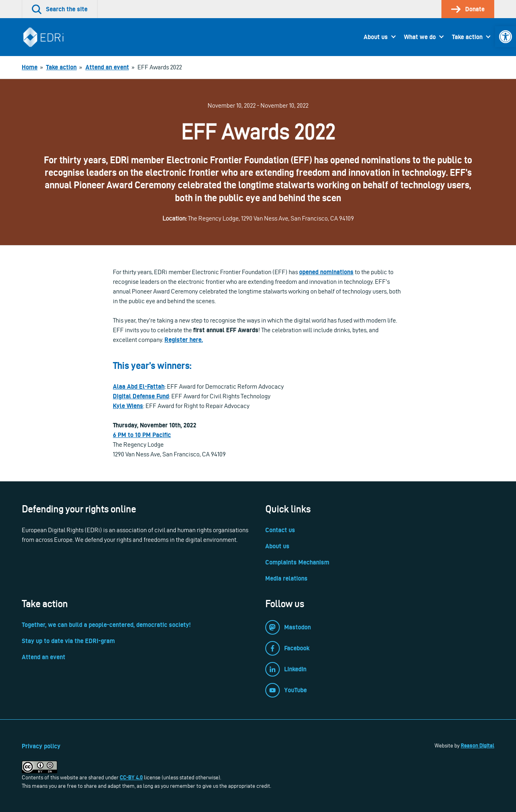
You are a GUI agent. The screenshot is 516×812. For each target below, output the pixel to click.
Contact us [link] (280, 530)
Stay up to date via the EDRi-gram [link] (68, 641)
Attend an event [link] (44, 657)
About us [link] (376, 37)
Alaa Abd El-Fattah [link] (139, 386)
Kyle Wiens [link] (128, 406)
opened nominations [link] (326, 272)
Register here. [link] (184, 340)
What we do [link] (420, 37)
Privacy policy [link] (41, 746)
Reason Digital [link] (478, 745)
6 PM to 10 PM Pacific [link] (142, 435)
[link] (506, 37)
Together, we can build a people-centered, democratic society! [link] (106, 625)
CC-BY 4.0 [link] (131, 777)
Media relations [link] (286, 578)
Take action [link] (467, 37)
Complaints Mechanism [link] (297, 562)
